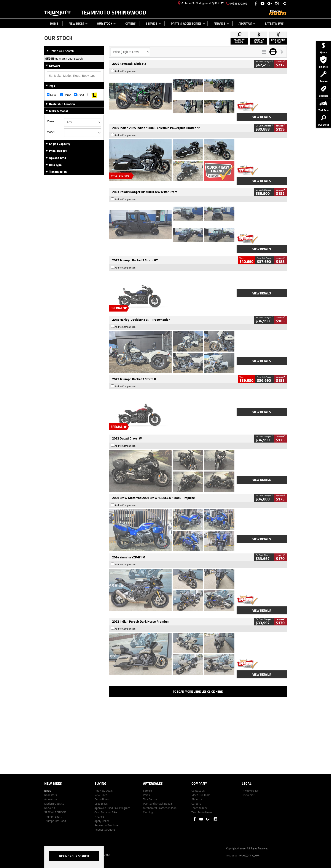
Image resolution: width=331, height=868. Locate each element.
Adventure (51, 799)
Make (50, 121)
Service (153, 23)
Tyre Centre (150, 799)
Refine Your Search (60, 51)
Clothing (148, 812)
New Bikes (78, 23)
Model (51, 132)
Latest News (274, 23)
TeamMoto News (202, 812)
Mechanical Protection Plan (160, 808)
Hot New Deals (103, 791)
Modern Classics (54, 804)
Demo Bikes (102, 799)
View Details (262, 117)
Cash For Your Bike (106, 812)
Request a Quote (105, 830)
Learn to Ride (200, 808)
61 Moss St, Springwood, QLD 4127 (201, 3)
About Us (247, 23)
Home (54, 23)
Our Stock (106, 23)
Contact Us (198, 791)
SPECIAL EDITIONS (55, 812)
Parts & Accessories (188, 23)
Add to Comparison (125, 71)
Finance (221, 23)
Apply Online (102, 821)
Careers (196, 804)
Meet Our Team (201, 795)
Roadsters (51, 795)
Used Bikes (101, 804)
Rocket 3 (50, 808)
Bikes (48, 791)
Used (79, 95)
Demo (66, 95)
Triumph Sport (53, 817)
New (51, 95)
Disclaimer (248, 795)
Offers (130, 23)
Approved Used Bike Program (112, 808)
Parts (146, 795)
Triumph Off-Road (55, 821)
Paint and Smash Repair (158, 804)
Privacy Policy (250, 791)
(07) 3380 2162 (238, 3)
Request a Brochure (107, 825)
